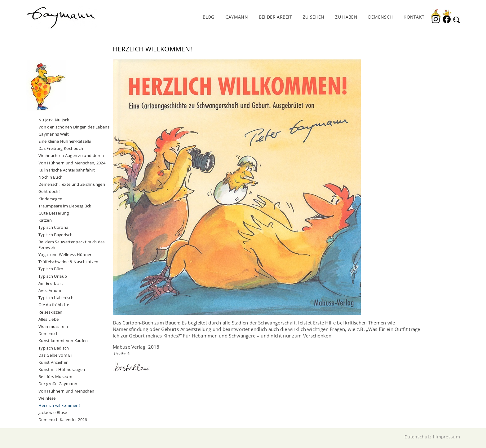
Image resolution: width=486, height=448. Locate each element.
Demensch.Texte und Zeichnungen (72, 184)
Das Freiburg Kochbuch (61, 148)
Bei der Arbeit (275, 17)
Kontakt (414, 17)
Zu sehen (314, 17)
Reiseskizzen (51, 312)
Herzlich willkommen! (59, 405)
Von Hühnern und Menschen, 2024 (72, 163)
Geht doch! (49, 191)
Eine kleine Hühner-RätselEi (65, 141)
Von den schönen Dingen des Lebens (74, 127)
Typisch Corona (53, 227)
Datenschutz (418, 437)
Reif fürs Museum (55, 376)
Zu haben (346, 17)
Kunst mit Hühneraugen (62, 369)
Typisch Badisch (54, 348)
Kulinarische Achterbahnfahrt (67, 170)
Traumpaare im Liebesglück (65, 206)
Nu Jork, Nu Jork (54, 120)
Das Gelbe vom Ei (55, 355)
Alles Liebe (49, 319)
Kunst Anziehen (53, 362)
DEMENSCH (380, 17)
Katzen (45, 220)
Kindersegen (50, 199)
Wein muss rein (53, 326)
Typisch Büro (51, 269)
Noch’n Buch (51, 177)
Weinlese (47, 398)
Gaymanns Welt (54, 134)
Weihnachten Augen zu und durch (71, 155)
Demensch (49, 333)
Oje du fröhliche (54, 305)
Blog (209, 17)
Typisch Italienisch (56, 298)
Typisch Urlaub (53, 276)
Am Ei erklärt (51, 283)
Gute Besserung (54, 213)
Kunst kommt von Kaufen (63, 341)
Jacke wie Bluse (53, 412)
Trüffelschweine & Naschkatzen (68, 262)
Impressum (448, 437)
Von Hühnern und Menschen (66, 391)
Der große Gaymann (58, 384)
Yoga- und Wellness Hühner (65, 254)
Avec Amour (50, 290)
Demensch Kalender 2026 (63, 420)
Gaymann (237, 17)
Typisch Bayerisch (55, 235)
